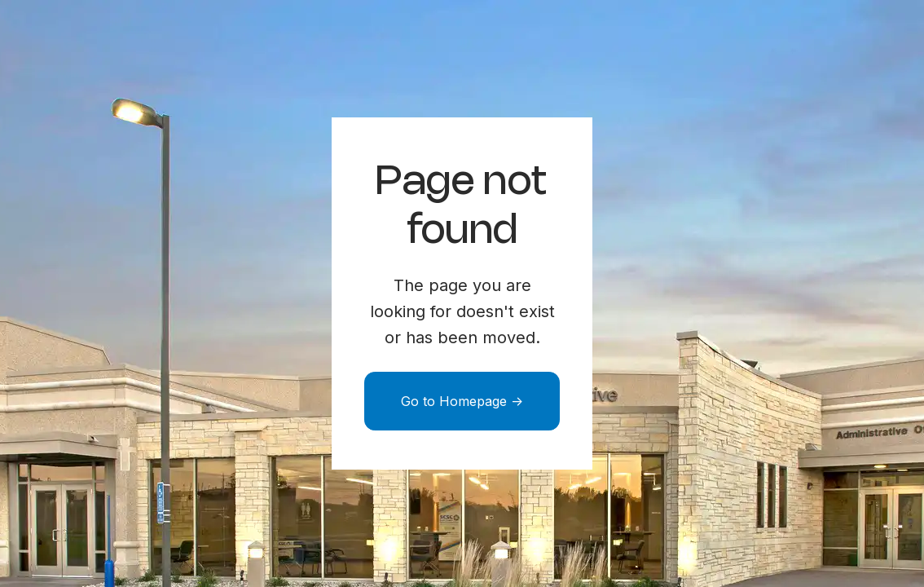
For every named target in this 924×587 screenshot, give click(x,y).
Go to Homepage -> (462, 401)
